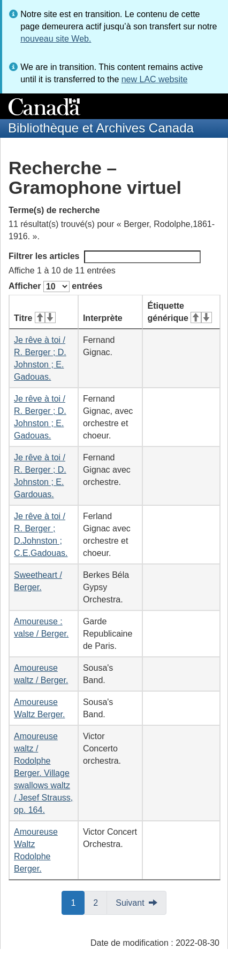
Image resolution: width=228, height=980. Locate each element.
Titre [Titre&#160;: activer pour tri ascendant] (35, 318)
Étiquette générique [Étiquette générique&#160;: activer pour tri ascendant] (179, 312)
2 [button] (100, 902)
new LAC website (155, 79)
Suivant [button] (130, 903)
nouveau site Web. (56, 39)
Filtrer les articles (105, 257)
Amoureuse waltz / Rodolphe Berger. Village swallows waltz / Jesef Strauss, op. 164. (43, 773)
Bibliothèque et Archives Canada (101, 128)
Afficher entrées (55, 287)
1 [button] (78, 902)
